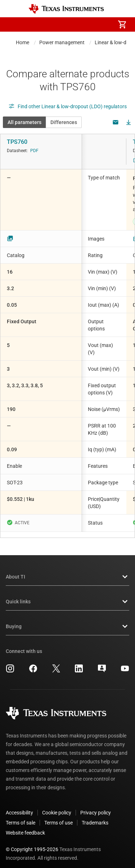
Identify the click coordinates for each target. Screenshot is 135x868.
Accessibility (19, 807)
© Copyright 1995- (32, 844)
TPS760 (17, 142)
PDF (34, 151)
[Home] (66, 9)
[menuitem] (62, 24)
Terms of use (58, 817)
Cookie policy (57, 807)
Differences (64, 122)
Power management (62, 42)
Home (22, 42)
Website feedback (25, 827)
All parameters (24, 122)
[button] (13, 24)
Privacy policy (96, 807)
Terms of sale (21, 817)
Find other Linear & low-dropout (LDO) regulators (67, 106)
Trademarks (95, 817)
